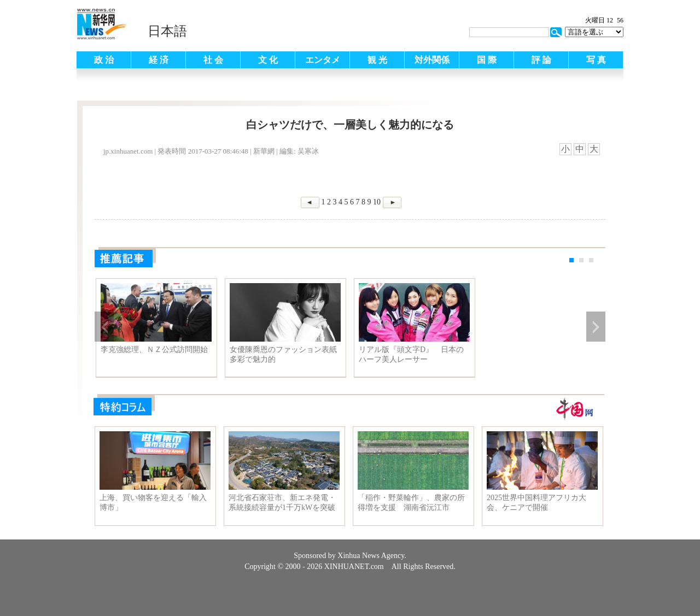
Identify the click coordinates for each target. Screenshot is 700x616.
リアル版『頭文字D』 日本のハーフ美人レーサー (411, 354)
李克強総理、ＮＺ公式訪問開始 (154, 350)
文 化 (268, 60)
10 (377, 202)
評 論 (541, 60)
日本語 (167, 31)
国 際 (487, 60)
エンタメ (323, 60)
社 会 (213, 60)
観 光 (377, 60)
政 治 (104, 60)
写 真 (596, 60)
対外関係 (432, 60)
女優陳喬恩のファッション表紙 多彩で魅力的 (285, 354)
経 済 (159, 60)
